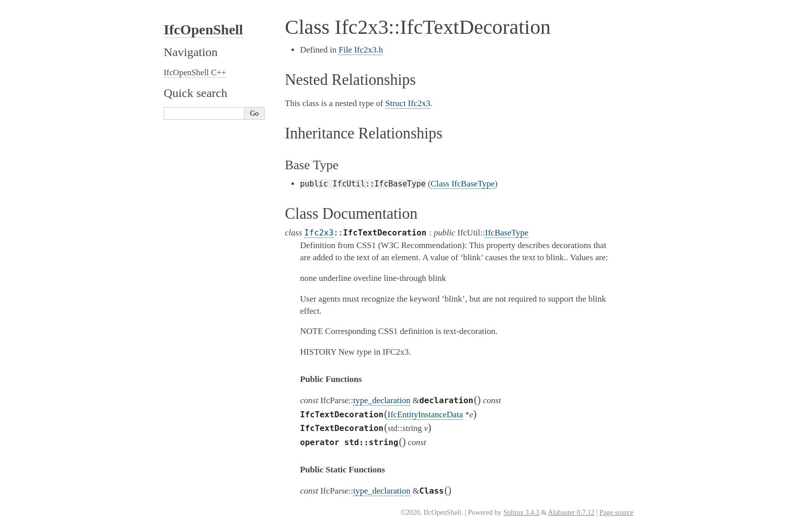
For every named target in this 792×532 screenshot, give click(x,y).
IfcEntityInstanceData (425, 415)
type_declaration (382, 400)
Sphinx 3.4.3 (521, 513)
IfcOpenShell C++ (195, 72)
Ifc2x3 (319, 233)
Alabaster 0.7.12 (571, 513)
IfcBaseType (507, 233)
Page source (616, 513)
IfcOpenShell (203, 30)
